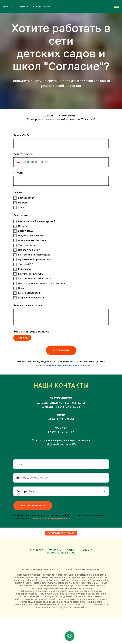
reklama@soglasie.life (61, 444)
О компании (67, 116)
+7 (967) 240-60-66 (61, 432)
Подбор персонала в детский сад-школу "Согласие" (61, 119)
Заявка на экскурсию (61, 553)
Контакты (55, 550)
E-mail (18, 173)
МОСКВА (61, 428)
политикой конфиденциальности (51, 519)
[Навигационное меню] (117, 6)
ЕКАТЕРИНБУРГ (61, 398)
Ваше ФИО (21, 135)
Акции (71, 550)
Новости (87, 550)
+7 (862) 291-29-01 (61, 419)
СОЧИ (61, 415)
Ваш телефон (23, 154)
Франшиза (36, 550)
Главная (47, 116)
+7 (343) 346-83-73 (67, 407)
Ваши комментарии (28, 305)
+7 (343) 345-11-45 (72, 403)
